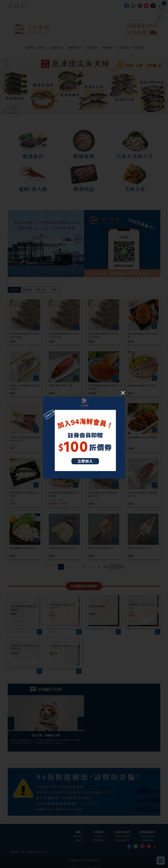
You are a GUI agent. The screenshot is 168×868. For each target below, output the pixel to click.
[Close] (123, 393)
